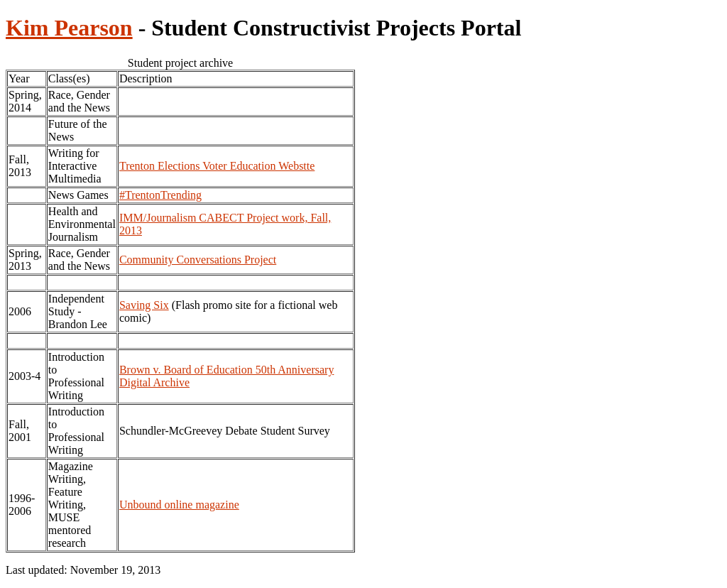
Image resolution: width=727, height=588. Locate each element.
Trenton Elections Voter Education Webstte (217, 166)
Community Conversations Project (198, 260)
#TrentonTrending (160, 195)
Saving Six (144, 305)
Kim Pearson (69, 28)
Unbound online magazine (179, 505)
